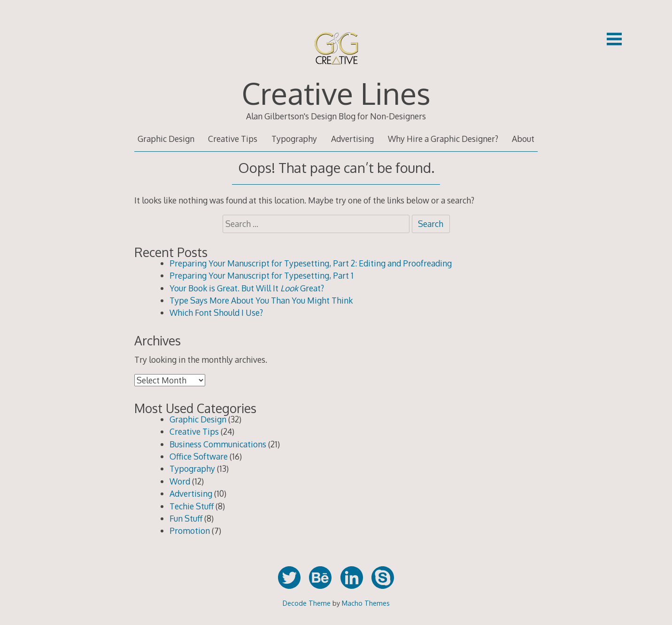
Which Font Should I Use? (216, 312)
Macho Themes (366, 603)
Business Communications (218, 444)
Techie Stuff (192, 506)
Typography (294, 139)
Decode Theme (307, 603)
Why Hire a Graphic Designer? (443, 139)
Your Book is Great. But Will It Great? (247, 288)
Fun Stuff (186, 518)
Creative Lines (336, 93)
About (523, 139)
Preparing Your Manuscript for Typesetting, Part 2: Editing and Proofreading (311, 263)
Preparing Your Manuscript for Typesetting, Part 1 (262, 275)
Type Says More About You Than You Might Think (261, 300)
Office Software (199, 456)
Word (180, 481)
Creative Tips (233, 139)
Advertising (352, 139)
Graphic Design (166, 139)
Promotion (190, 531)
